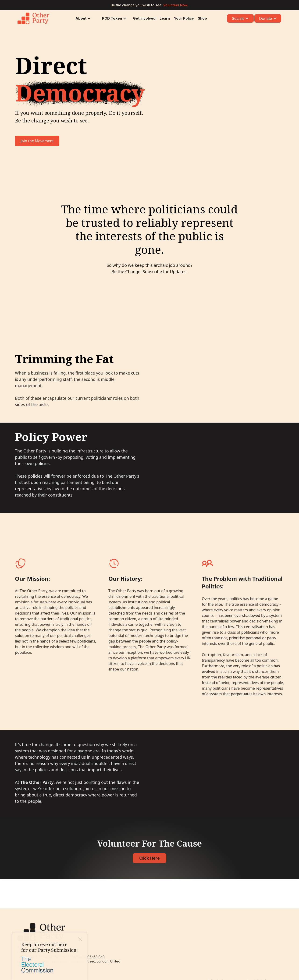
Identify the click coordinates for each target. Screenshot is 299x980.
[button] (82, 18)
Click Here (149, 858)
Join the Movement (37, 141)
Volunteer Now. (176, 5)
